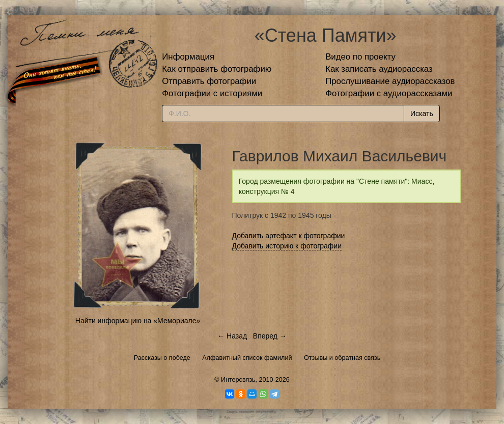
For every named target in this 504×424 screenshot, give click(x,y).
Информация (188, 57)
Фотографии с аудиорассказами (389, 93)
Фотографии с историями (212, 93)
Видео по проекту (360, 57)
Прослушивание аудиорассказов (390, 81)
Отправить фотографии (209, 81)
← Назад (232, 336)
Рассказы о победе (162, 358)
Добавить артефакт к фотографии (289, 236)
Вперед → (270, 336)
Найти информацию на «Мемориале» (138, 321)
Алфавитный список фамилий (247, 358)
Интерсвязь (238, 380)
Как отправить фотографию (217, 69)
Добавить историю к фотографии (287, 246)
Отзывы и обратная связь (342, 358)
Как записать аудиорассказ (379, 69)
